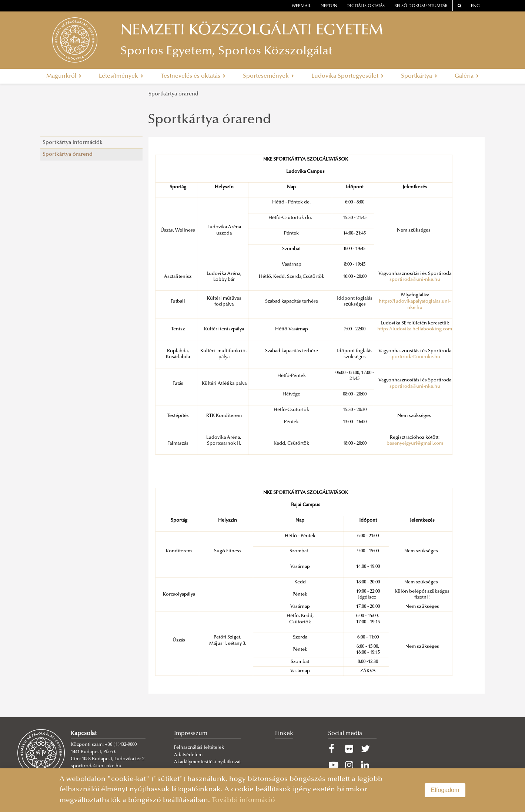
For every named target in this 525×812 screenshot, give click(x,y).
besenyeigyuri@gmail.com (415, 444)
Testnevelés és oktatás (193, 76)
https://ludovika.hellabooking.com (415, 329)
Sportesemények (268, 76)
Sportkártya (419, 76)
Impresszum (191, 734)
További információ (243, 800)
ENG (475, 6)
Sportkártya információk (73, 143)
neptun (329, 6)
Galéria (467, 76)
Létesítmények (121, 76)
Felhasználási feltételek (199, 748)
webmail (301, 6)
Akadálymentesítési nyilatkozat (207, 762)
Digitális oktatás (366, 6)
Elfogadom (445, 790)
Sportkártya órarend (173, 94)
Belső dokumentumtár (421, 6)
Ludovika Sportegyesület (347, 76)
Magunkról (64, 76)
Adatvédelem (188, 755)
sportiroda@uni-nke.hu (415, 280)
